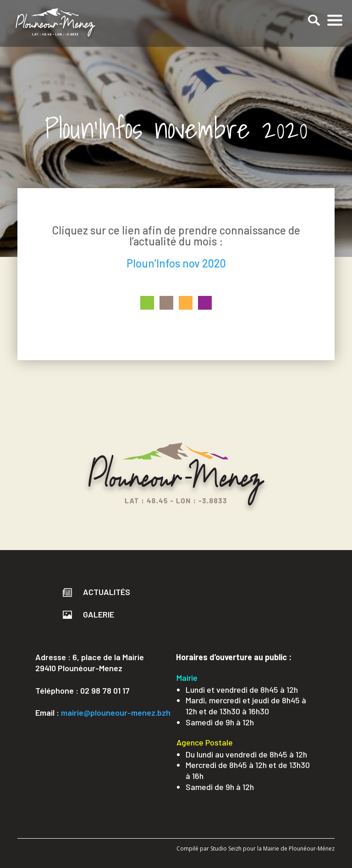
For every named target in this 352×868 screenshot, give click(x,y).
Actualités (96, 592)
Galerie (88, 614)
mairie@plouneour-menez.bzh (116, 712)
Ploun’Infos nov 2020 (176, 263)
